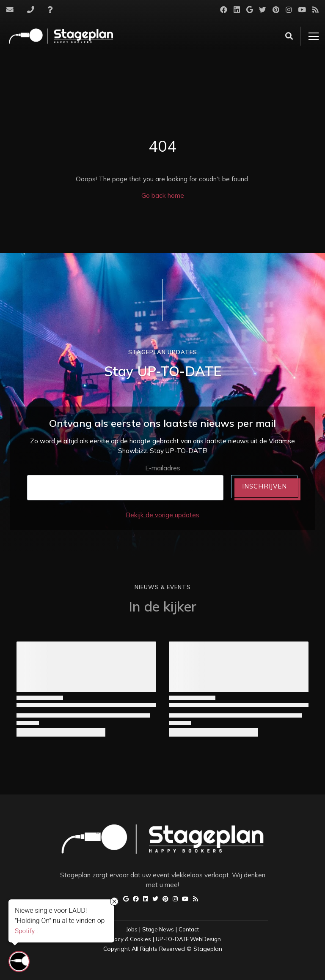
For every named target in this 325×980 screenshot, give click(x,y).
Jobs (132, 929)
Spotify (25, 931)
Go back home (163, 195)
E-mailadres (163, 468)
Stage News (158, 929)
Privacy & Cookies (128, 939)
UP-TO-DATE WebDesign (188, 939)
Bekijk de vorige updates (162, 515)
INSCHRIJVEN (264, 486)
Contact (189, 929)
